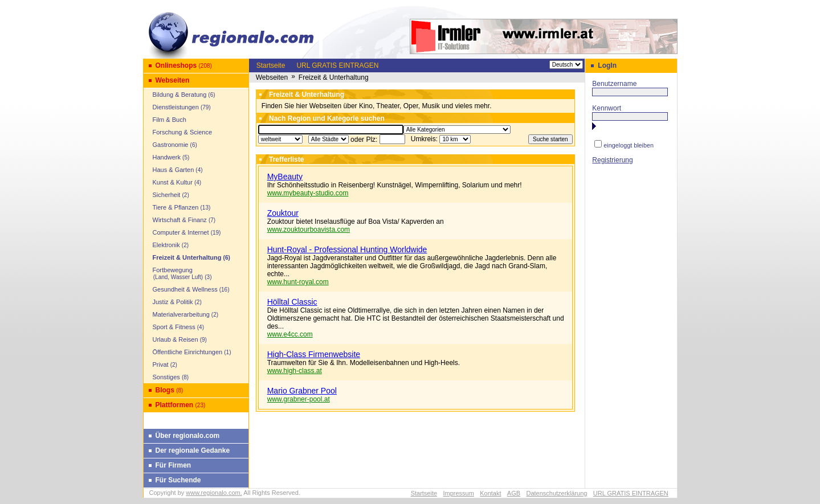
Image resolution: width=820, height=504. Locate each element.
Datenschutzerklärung (556, 493)
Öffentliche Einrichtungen (188, 352)
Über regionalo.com (188, 436)
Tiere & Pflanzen (176, 207)
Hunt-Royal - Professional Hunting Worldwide (347, 249)
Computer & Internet (181, 232)
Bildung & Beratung (180, 95)
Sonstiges (166, 377)
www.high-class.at (295, 371)
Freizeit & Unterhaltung (187, 257)
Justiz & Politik (173, 302)
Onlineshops (176, 65)
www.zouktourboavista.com (309, 230)
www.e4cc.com (290, 334)
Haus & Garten (174, 170)
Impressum (458, 493)
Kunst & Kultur (173, 182)
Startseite (271, 65)
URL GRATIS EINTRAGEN (337, 65)
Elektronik (166, 245)
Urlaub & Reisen (176, 339)
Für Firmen (174, 465)
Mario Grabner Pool (302, 391)
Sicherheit (167, 195)
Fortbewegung (175, 273)
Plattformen (175, 405)
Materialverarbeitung (181, 314)
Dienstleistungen (176, 107)
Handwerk (167, 157)
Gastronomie (171, 145)
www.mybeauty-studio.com (308, 193)
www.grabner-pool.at (299, 399)
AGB (514, 493)
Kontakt (490, 493)
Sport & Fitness (174, 327)
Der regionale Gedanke (193, 450)
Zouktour (283, 213)
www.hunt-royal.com (298, 282)
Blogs (165, 390)
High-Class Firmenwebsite (314, 354)
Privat (161, 364)
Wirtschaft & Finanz (180, 220)
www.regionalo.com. (214, 493)
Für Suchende (178, 480)
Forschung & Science (183, 132)
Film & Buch (170, 120)
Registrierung (612, 160)
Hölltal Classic (292, 302)
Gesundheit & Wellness (185, 289)
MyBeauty (285, 177)
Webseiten (173, 80)
